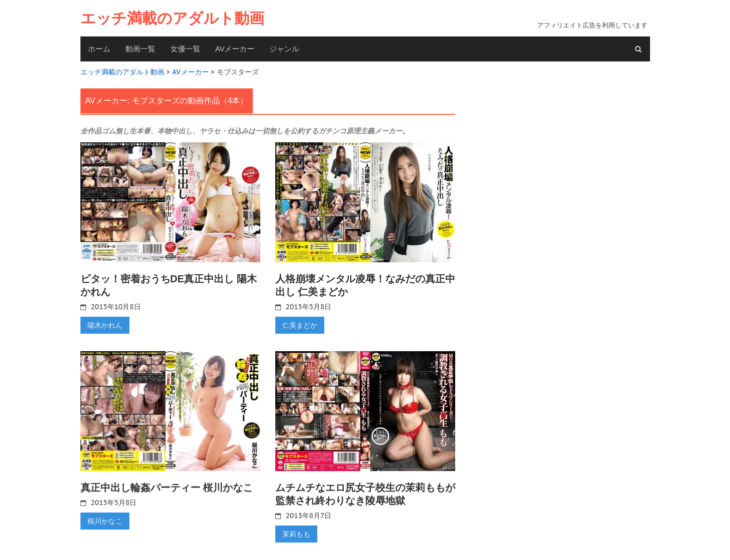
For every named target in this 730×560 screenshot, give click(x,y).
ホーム (99, 49)
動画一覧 (140, 49)
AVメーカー (235, 49)
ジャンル (284, 49)
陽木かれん (105, 325)
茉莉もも (296, 534)
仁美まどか (300, 325)
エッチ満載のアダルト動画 (172, 18)
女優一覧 (185, 49)
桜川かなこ (105, 521)
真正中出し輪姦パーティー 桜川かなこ (167, 488)
